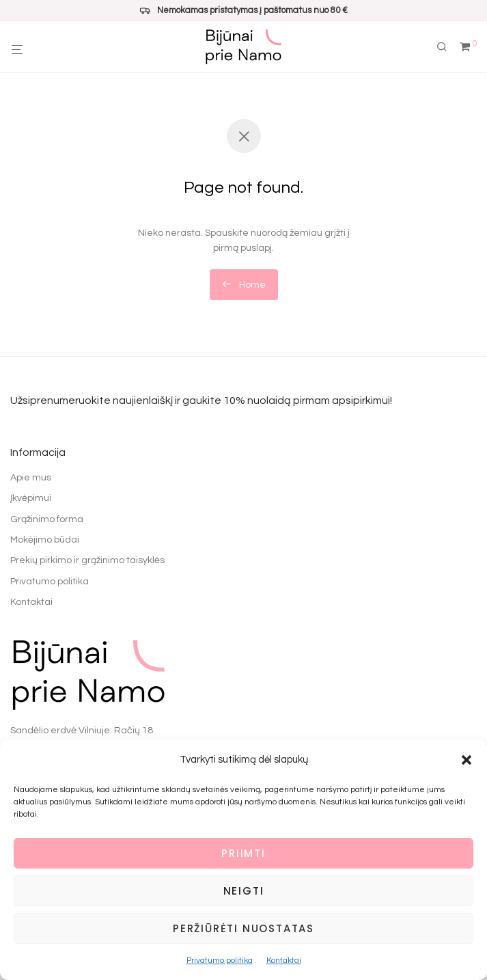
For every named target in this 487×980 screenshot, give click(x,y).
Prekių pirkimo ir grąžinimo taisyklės (87, 560)
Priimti (243, 853)
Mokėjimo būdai (45, 540)
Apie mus (31, 478)
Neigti (244, 891)
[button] (467, 760)
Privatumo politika (220, 961)
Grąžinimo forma (47, 519)
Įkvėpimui (31, 498)
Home (244, 284)
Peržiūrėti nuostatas (243, 928)
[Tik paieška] (447, 47)
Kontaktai (284, 961)
